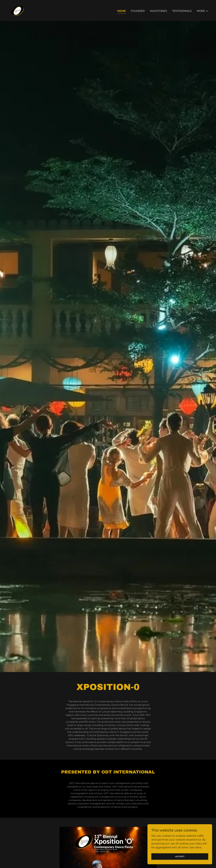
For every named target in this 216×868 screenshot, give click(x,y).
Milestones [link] (158, 11)
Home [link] (121, 11)
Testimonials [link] (182, 11)
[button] (202, 11)
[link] (17, 10)
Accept (180, 856)
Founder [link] (138, 11)
